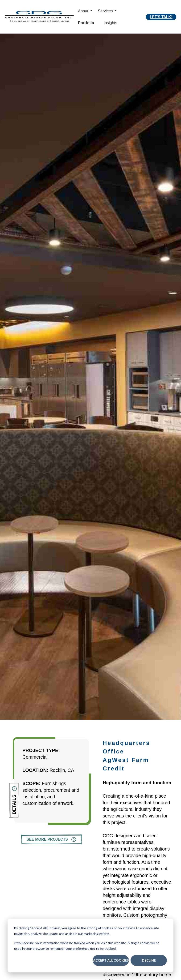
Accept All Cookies (111, 960)
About (83, 11)
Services (105, 11)
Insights (110, 23)
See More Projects (47, 839)
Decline (149, 960)
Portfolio (86, 23)
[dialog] (90, 946)
